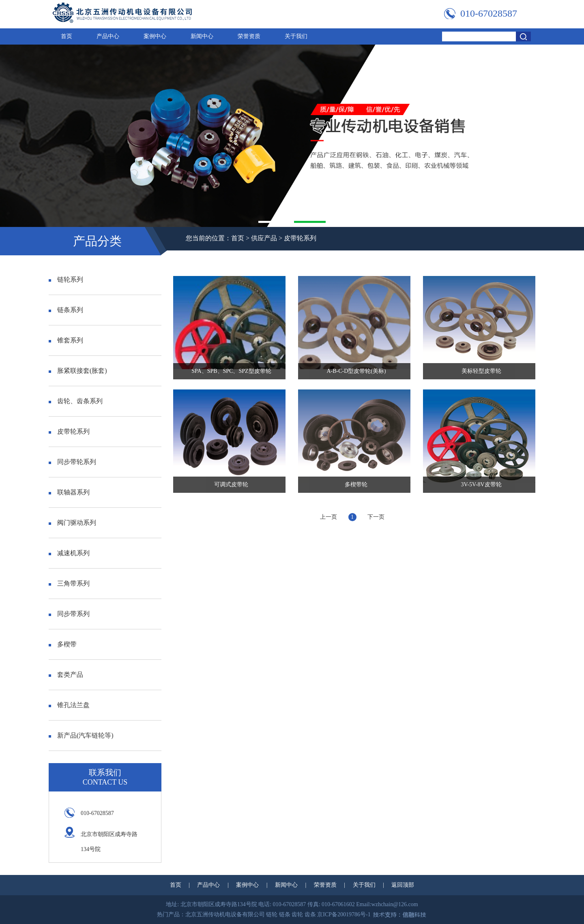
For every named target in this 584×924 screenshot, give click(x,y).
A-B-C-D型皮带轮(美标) (356, 371)
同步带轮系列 (72, 462)
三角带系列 (69, 583)
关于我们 (296, 36)
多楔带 (63, 644)
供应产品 (264, 238)
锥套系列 (66, 340)
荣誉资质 (249, 36)
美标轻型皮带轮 (481, 371)
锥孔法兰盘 (69, 705)
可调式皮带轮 (231, 484)
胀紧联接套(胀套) (78, 371)
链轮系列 (66, 279)
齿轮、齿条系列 (76, 401)
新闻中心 (202, 36)
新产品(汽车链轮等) (81, 735)
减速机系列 (69, 553)
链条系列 (66, 310)
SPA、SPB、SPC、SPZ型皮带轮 (231, 371)
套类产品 (66, 675)
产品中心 (108, 36)
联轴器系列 (69, 492)
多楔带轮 (356, 484)
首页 (67, 36)
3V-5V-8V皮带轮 (481, 484)
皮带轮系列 (300, 238)
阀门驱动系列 (72, 523)
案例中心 (155, 36)
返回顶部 (403, 885)
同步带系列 (69, 614)
